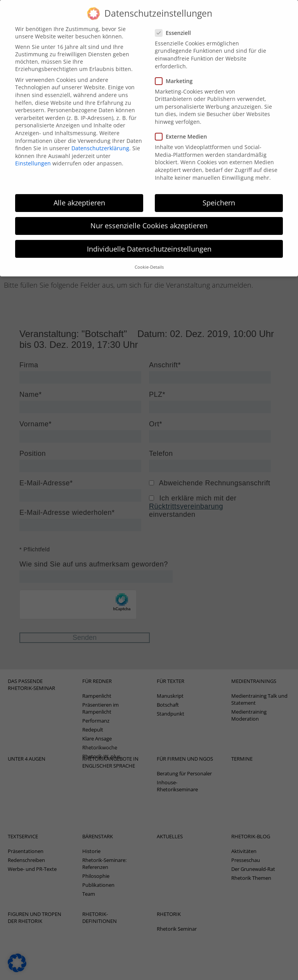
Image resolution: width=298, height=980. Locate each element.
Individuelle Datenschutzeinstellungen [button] (149, 239)
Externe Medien (183, 127)
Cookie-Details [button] (149, 258)
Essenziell (175, 23)
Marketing (176, 71)
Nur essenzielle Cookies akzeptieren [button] (149, 216)
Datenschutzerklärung (100, 139)
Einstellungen (33, 154)
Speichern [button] (219, 193)
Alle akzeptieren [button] (79, 193)
